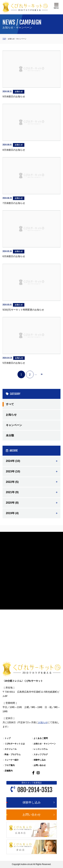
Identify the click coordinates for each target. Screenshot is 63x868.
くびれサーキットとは (15, 744)
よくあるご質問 (41, 738)
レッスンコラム (41, 749)
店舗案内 (9, 771)
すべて (10, 404)
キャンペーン (14, 425)
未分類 (10, 435)
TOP (4, 39)
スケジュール (11, 749)
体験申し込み (40, 760)
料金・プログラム (13, 754)
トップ (8, 738)
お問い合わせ (40, 765)
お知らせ (11, 415)
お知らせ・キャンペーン (45, 744)
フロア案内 (10, 765)
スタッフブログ (41, 754)
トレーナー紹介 (12, 760)
